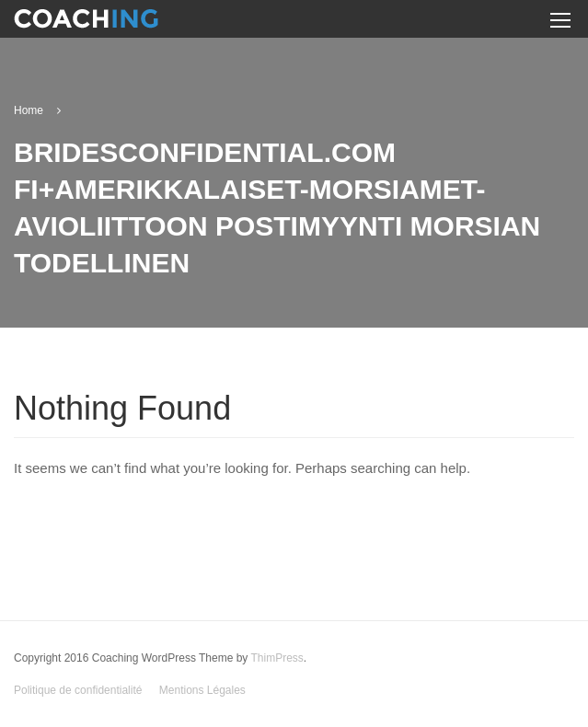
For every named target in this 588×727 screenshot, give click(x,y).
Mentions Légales (202, 690)
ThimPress (277, 658)
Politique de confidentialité (78, 690)
